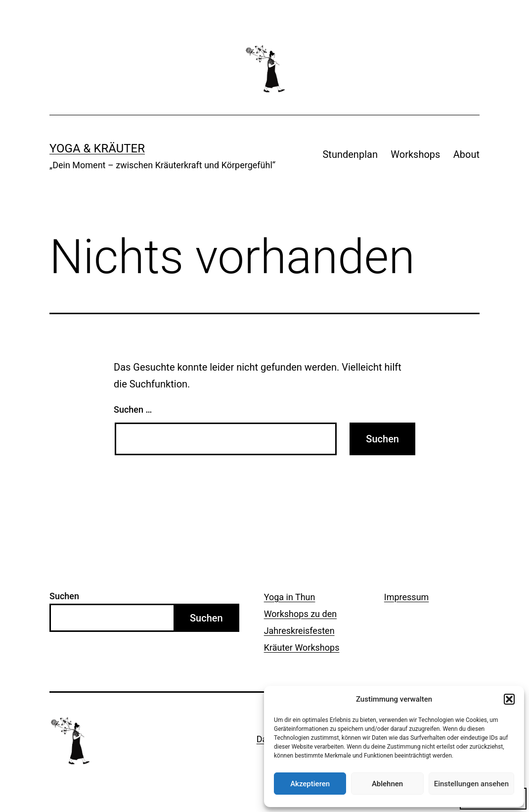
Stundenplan (350, 154)
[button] (509, 699)
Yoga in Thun (290, 597)
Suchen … (133, 409)
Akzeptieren (310, 784)
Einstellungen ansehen (471, 784)
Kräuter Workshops (302, 647)
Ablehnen (387, 784)
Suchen (64, 596)
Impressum (407, 597)
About (466, 154)
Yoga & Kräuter (97, 148)
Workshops (415, 154)
